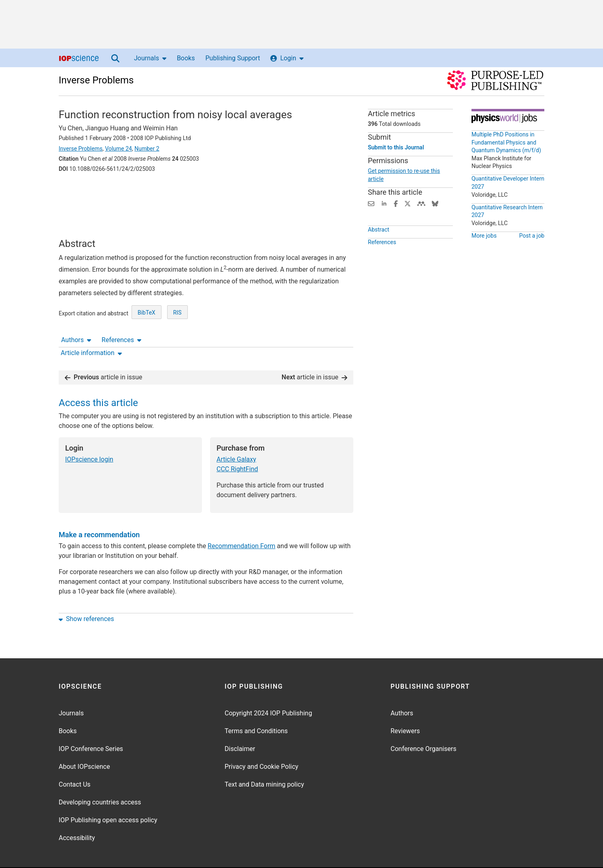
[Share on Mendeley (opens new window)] (421, 203)
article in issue (104, 352)
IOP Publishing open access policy (108, 795)
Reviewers (405, 706)
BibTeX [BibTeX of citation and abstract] (147, 324)
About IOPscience (84, 741)
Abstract (379, 230)
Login (287, 58)
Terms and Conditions (256, 706)
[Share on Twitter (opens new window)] (408, 203)
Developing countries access (100, 777)
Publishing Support (232, 58)
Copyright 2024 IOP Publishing (268, 688)
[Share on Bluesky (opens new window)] (435, 203)
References (121, 191)
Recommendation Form (241, 521)
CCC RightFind (237, 444)
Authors (76, 191)
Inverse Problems (96, 80)
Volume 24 (118, 149)
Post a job (532, 236)
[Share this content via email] (371, 203)
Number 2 (147, 149)
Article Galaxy (236, 434)
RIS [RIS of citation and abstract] (177, 324)
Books (186, 58)
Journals (150, 58)
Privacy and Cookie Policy (261, 741)
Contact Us (75, 759)
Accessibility (77, 813)
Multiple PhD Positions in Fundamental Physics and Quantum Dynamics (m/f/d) (506, 142)
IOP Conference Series (91, 724)
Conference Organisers (424, 724)
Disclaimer (240, 724)
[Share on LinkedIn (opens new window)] (384, 203)
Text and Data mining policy (264, 759)
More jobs (484, 236)
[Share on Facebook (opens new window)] (396, 203)
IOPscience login (89, 434)
